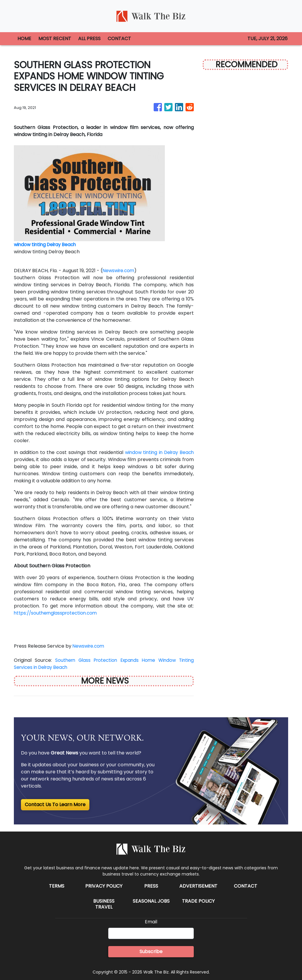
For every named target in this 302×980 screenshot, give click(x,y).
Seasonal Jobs (151, 901)
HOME (24, 39)
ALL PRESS (89, 39)
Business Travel (104, 904)
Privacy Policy (104, 886)
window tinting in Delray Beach (158, 452)
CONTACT (119, 39)
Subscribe (151, 952)
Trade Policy (198, 901)
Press (151, 886)
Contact (246, 886)
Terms (57, 886)
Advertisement (198, 886)
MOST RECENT (55, 39)
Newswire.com (119, 271)
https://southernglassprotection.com (58, 613)
